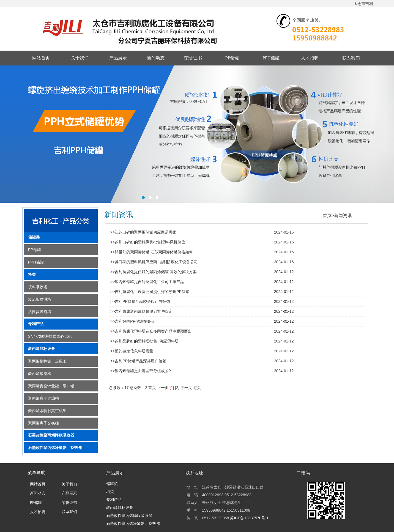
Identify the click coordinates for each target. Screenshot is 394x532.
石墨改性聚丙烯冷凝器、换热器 (55, 448)
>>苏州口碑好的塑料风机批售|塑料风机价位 (148, 242)
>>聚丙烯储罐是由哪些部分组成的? (141, 371)
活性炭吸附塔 (40, 312)
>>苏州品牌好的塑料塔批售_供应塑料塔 (144, 341)
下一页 (186, 388)
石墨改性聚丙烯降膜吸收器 (51, 435)
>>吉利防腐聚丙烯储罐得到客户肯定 (141, 311)
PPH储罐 (271, 58)
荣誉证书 (193, 58)
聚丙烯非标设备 (42, 349)
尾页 (197, 388)
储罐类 (34, 237)
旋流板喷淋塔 (40, 299)
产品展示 (118, 58)
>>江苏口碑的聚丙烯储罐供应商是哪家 (143, 232)
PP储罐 (232, 58)
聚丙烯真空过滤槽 (43, 398)
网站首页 (41, 58)
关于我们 (80, 58)
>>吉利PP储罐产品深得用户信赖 (138, 361)
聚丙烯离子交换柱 (43, 423)
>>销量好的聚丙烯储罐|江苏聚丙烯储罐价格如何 (152, 252)
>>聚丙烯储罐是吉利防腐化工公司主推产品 (147, 282)
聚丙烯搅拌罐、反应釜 (47, 361)
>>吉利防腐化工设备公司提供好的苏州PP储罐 (150, 292)
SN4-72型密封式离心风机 (50, 336)
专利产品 (36, 324)
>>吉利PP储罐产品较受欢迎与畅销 (140, 301)
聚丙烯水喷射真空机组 (47, 411)
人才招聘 (310, 58)
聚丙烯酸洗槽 (40, 374)
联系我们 (351, 58)
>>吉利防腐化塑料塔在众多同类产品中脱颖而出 (151, 331)
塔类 (32, 274)
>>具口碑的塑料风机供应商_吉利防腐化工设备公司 (154, 262)
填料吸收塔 (38, 287)
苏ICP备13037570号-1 (249, 518)
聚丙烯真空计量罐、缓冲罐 (51, 386)
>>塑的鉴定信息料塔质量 (132, 351)
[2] (177, 388)
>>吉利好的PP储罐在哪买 (132, 321)
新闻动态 (156, 58)
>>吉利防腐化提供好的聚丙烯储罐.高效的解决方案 (154, 272)
